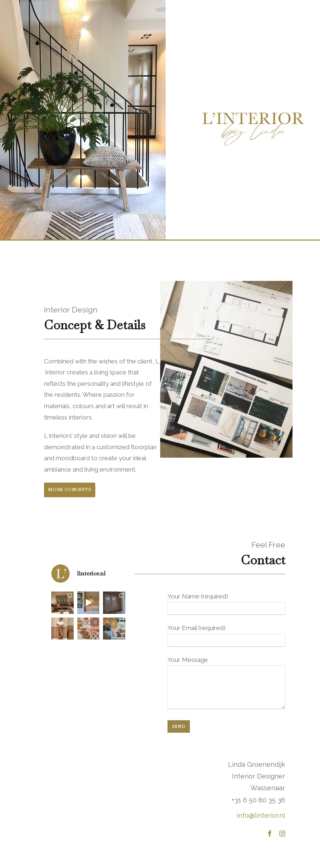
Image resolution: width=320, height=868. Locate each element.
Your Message (227, 684)
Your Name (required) (227, 604)
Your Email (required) (227, 636)
